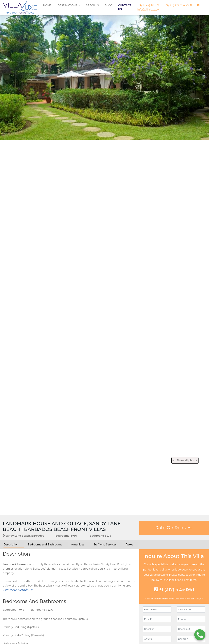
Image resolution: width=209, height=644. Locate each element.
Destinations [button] (68, 5)
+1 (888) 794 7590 (179, 5)
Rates (129, 545)
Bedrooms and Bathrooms (45, 545)
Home (47, 5)
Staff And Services (105, 545)
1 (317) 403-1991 (151, 5)
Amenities (78, 545)
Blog (108, 5)
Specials (92, 5)
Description (11, 545)
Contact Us (125, 7)
